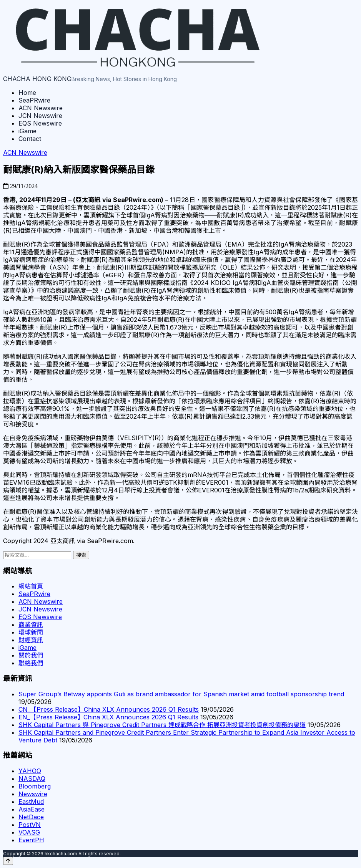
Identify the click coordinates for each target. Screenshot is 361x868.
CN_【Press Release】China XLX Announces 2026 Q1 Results (109, 709)
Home (27, 93)
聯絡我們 (31, 663)
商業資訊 (31, 624)
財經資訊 (31, 640)
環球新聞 (31, 632)
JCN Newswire (40, 116)
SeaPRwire (34, 100)
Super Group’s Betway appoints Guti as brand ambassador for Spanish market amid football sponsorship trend (181, 694)
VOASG (29, 832)
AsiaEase (32, 809)
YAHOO (30, 771)
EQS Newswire (40, 123)
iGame (27, 131)
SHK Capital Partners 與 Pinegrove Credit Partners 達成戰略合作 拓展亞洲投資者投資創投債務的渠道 (162, 725)
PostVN (30, 825)
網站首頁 (31, 586)
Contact (30, 139)
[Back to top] (8, 861)
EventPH (31, 840)
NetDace (31, 817)
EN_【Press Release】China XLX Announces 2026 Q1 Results (108, 717)
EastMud (31, 802)
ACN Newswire (41, 108)
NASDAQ (32, 779)
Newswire (33, 794)
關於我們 (31, 655)
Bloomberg (35, 786)
